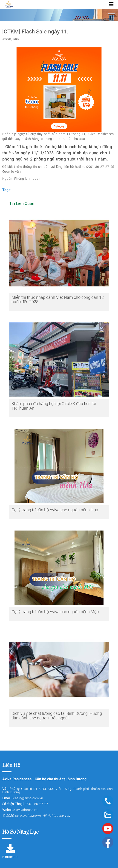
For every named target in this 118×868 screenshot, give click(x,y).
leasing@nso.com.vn (28, 798)
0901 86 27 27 (37, 804)
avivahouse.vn (27, 810)
